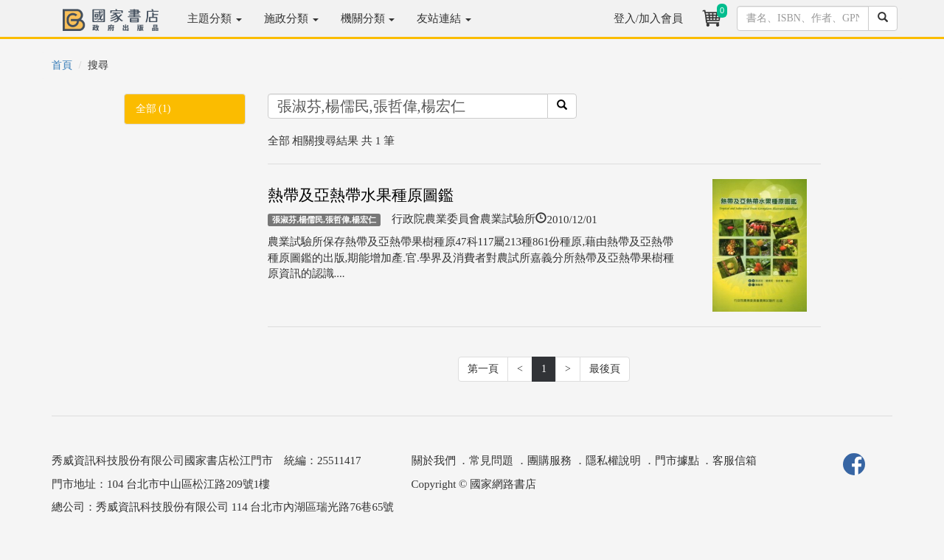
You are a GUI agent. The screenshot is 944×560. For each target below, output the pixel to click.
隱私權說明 (613, 461)
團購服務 (549, 461)
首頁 (62, 65)
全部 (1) (153, 109)
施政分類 (291, 18)
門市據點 (677, 461)
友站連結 (444, 18)
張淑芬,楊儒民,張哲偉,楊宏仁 (324, 220)
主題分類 (215, 18)
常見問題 (491, 461)
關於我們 (434, 461)
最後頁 (605, 369)
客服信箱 (735, 461)
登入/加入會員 (648, 18)
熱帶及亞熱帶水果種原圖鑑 (361, 195)
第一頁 (483, 369)
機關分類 (368, 18)
